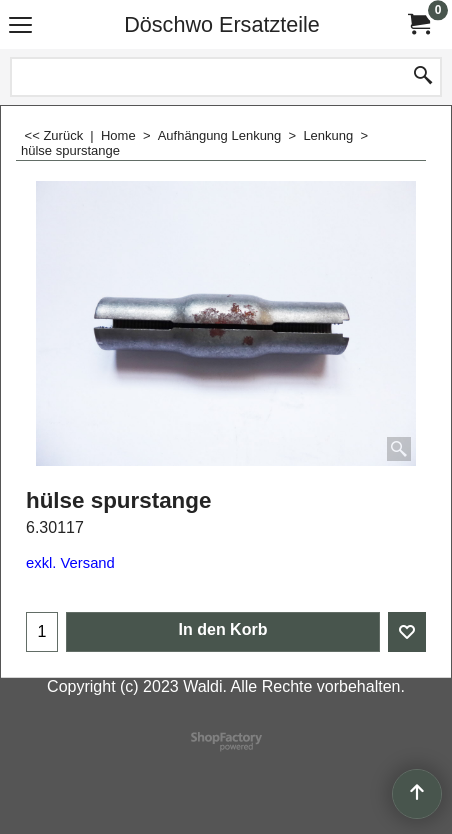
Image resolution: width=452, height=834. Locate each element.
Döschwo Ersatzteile (222, 24)
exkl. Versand (70, 563)
